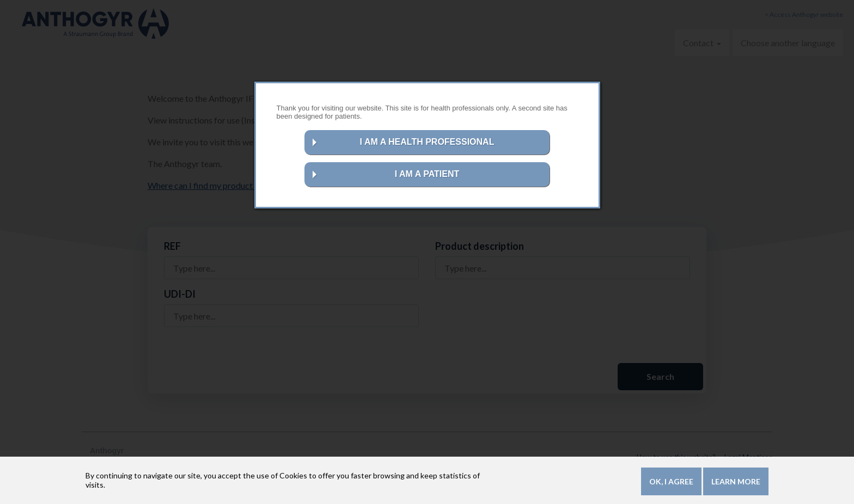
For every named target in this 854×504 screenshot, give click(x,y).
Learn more (736, 483)
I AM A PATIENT (427, 174)
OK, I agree (671, 483)
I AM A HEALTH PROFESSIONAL (427, 142)
